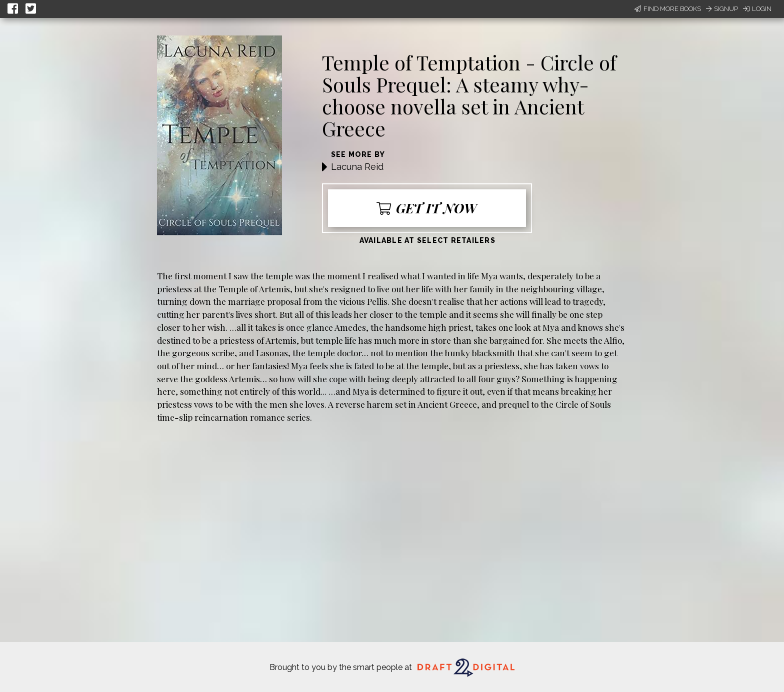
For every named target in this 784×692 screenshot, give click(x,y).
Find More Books (668, 9)
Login (757, 9)
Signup (722, 9)
